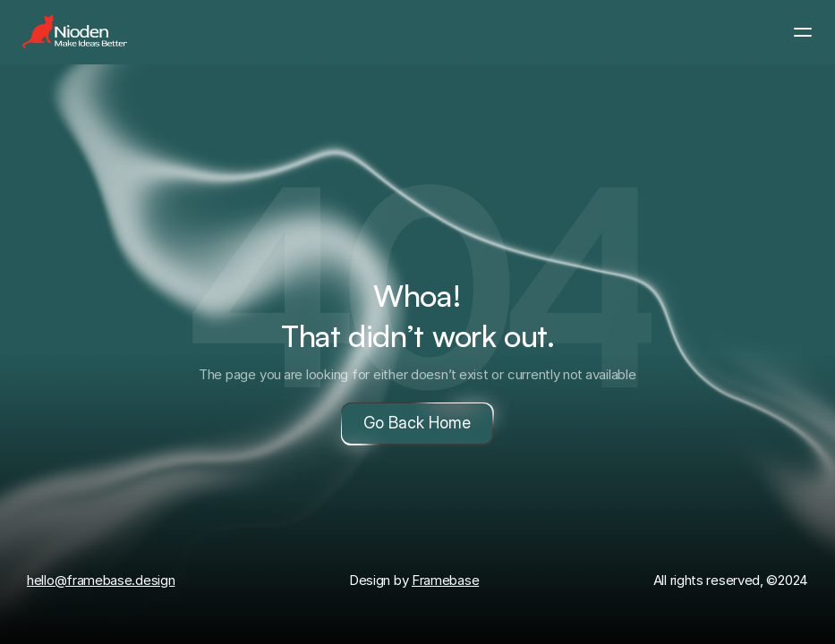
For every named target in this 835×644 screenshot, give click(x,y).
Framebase (445, 580)
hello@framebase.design (101, 580)
